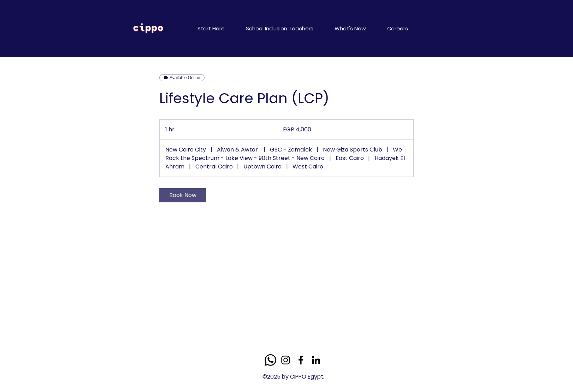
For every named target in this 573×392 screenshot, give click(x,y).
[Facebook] (301, 360)
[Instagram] (286, 360)
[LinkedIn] (316, 360)
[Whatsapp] (270, 360)
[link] (183, 195)
